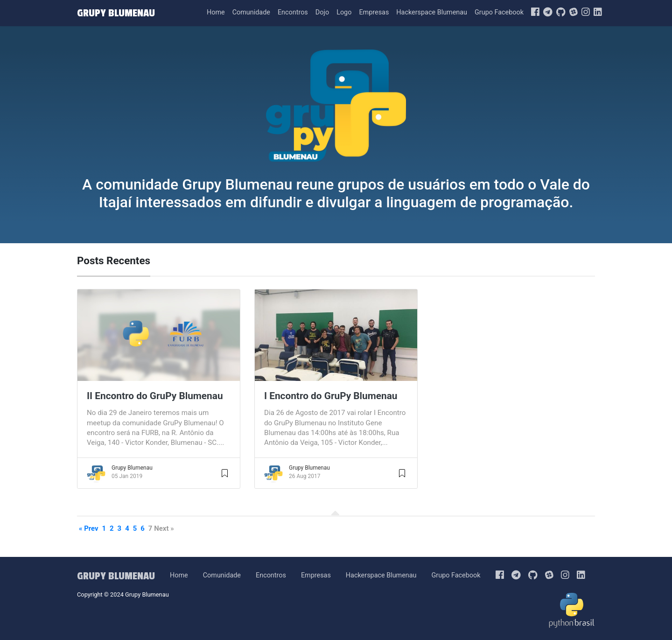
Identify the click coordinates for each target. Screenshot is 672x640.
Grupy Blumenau (132, 468)
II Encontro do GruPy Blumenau (155, 396)
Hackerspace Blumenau (432, 12)
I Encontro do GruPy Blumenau (331, 396)
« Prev (89, 528)
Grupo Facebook (499, 12)
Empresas (374, 12)
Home (216, 12)
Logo (344, 12)
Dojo (322, 12)
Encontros (293, 12)
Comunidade (251, 12)
